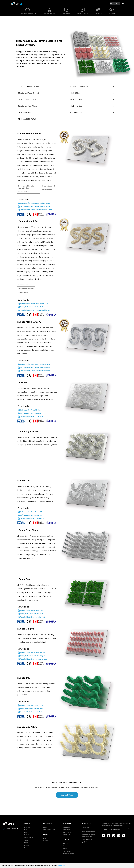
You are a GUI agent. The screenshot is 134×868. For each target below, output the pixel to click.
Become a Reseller (68, 854)
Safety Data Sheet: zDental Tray (30, 709)
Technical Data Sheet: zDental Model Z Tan (34, 310)
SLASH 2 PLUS (28, 837)
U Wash (26, 843)
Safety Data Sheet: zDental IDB (30, 515)
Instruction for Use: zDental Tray (30, 705)
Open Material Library (50, 830)
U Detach (26, 845)
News (64, 846)
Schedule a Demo (115, 4)
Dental (45, 827)
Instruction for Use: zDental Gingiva (31, 653)
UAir (25, 848)
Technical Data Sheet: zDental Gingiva (32, 659)
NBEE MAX (27, 827)
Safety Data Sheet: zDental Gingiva (31, 656)
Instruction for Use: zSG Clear (29, 410)
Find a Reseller (67, 851)
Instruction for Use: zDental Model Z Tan (33, 304)
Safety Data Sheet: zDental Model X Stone (34, 207)
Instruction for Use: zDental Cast (30, 611)
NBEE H (26, 835)
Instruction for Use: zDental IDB (30, 512)
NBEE (25, 832)
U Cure (26, 840)
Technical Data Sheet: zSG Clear (30, 417)
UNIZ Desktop (67, 832)
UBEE (25, 830)
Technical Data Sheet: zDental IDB (31, 519)
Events (65, 849)
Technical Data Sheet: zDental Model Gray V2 (35, 371)
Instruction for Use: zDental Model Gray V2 (34, 364)
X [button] (131, 866)
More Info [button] (61, 866)
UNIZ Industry (67, 830)
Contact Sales (67, 795)
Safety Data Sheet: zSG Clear (29, 413)
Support (46, 841)
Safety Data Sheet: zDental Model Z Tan (33, 307)
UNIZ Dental (66, 827)
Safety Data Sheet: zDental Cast (30, 614)
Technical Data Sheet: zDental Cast (31, 617)
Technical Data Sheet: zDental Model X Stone (35, 210)
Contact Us (86, 827)
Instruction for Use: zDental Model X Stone (34, 203)
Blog (45, 838)
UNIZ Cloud (112, 13)
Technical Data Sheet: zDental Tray (31, 712)
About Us (66, 843)
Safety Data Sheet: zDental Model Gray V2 (34, 368)
